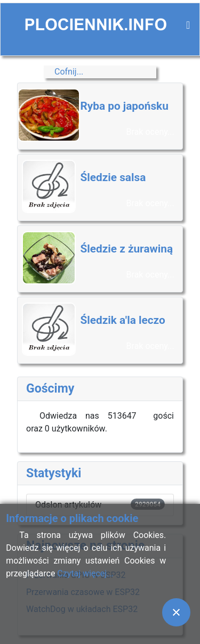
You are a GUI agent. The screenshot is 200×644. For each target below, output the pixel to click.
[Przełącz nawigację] (188, 25)
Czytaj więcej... (85, 573)
